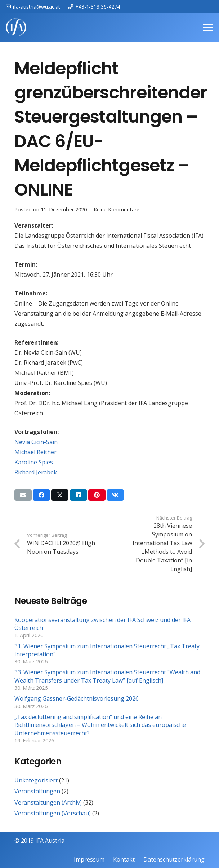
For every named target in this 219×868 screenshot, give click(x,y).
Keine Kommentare (117, 209)
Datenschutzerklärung (174, 859)
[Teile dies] (41, 495)
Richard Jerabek (36, 472)
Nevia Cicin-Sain (36, 442)
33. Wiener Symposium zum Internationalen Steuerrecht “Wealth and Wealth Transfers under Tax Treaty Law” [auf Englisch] (107, 676)
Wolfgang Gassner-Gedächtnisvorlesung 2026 (77, 698)
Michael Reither (35, 452)
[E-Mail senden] (23, 495)
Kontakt (124, 859)
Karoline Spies (34, 462)
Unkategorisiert (36, 780)
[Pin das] (97, 495)
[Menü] (208, 27)
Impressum (89, 859)
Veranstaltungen (37, 791)
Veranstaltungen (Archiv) (48, 802)
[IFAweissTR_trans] (16, 27)
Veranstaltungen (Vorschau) (53, 813)
